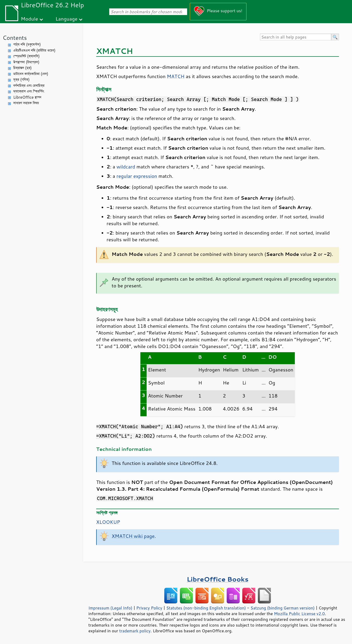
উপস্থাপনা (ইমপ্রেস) (26, 62)
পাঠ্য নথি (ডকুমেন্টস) (27, 44)
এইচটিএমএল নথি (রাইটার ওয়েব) (34, 50)
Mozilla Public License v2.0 (299, 614)
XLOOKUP (108, 522)
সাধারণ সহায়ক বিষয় (26, 103)
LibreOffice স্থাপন (27, 97)
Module (29, 19)
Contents (15, 38)
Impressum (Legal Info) (110, 608)
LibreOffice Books (218, 579)
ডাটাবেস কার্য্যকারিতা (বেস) (31, 74)
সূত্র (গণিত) (21, 80)
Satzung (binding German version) (283, 608)
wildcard (126, 167)
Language (67, 19)
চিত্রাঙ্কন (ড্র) (22, 68)
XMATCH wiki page (133, 536)
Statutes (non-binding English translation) (206, 608)
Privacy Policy (149, 608)
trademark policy (135, 631)
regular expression (137, 176)
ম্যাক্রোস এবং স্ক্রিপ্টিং (29, 91)
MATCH (176, 76)
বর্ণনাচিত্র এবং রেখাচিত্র (29, 86)
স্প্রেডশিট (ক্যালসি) (27, 56)
